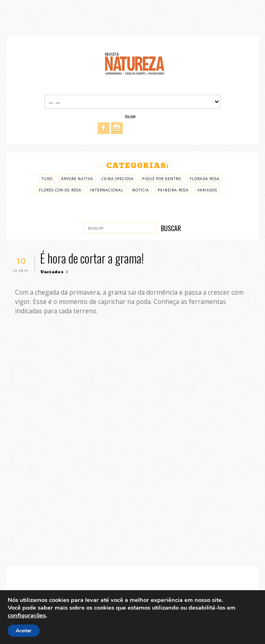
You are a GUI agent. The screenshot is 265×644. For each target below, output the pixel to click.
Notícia (141, 190)
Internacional (107, 190)
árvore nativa (77, 179)
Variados (207, 190)
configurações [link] (27, 615)
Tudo (47, 179)
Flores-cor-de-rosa (60, 190)
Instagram (117, 128)
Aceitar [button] (24, 631)
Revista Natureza (135, 63)
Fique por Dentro (162, 179)
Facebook (104, 128)
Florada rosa (205, 179)
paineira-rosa (173, 190)
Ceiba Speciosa (118, 179)
